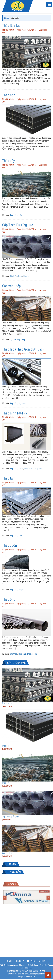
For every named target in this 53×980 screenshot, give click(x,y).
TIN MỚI (12, 864)
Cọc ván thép (11, 286)
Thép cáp (27, 276)
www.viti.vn (31, 975)
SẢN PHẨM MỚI (16, 663)
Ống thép (13, 654)
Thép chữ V (39, 469)
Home (7, 18)
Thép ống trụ (32, 654)
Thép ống (9, 599)
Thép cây (8, 161)
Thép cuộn (10, 545)
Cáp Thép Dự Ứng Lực (18, 225)
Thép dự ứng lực (21, 403)
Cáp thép (13, 276)
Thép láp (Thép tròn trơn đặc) (23, 349)
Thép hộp (9, 95)
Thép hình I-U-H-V (15, 413)
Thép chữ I (19, 469)
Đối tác (12, 883)
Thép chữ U (29, 469)
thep (11, 215)
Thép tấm (9, 478)
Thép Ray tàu (11, 26)
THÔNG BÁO (14, 872)
